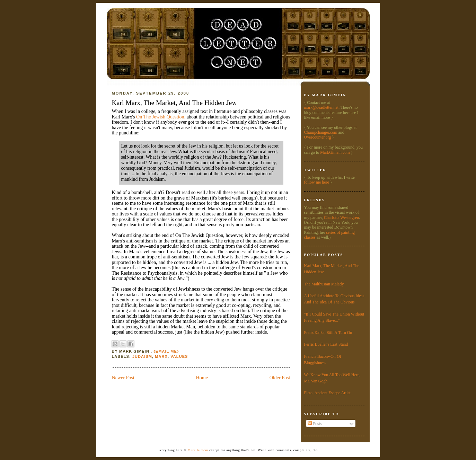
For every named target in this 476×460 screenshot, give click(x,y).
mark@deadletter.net (321, 107)
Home (202, 378)
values (179, 356)
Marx (161, 356)
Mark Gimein (198, 450)
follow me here (317, 182)
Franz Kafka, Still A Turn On (328, 333)
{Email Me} (166, 351)
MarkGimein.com (335, 152)
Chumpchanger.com (321, 132)
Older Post (280, 378)
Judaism (142, 356)
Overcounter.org (318, 137)
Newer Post (123, 378)
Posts (315, 424)
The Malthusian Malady (324, 284)
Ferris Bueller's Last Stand (326, 344)
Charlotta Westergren (341, 218)
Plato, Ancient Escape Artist (327, 393)
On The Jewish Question (160, 117)
